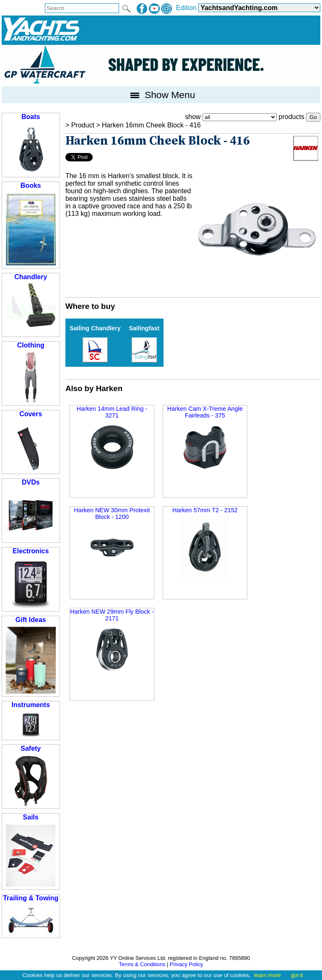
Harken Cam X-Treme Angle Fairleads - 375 (205, 438)
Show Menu (161, 95)
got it (297, 975)
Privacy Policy (187, 964)
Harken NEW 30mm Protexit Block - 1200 (112, 540)
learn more (267, 975)
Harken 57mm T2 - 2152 (205, 543)
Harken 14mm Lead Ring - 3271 (112, 439)
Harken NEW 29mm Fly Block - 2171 (112, 641)
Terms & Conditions (142, 964)
